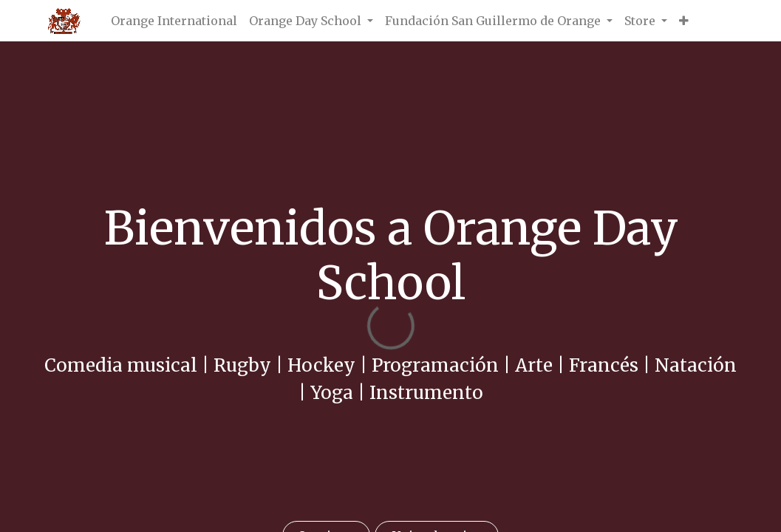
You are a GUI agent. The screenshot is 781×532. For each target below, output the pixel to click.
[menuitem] (174, 21)
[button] (684, 21)
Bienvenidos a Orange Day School (391, 256)
